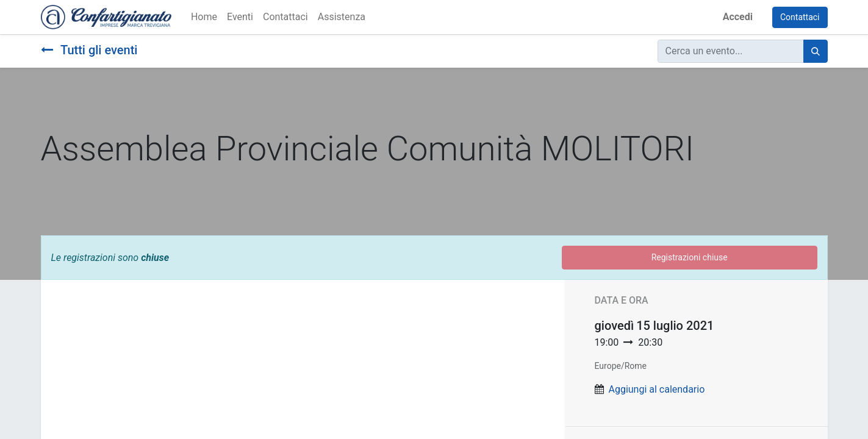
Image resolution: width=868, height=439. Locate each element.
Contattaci (800, 17)
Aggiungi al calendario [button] (656, 389)
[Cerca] (816, 51)
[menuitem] (204, 17)
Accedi (738, 17)
